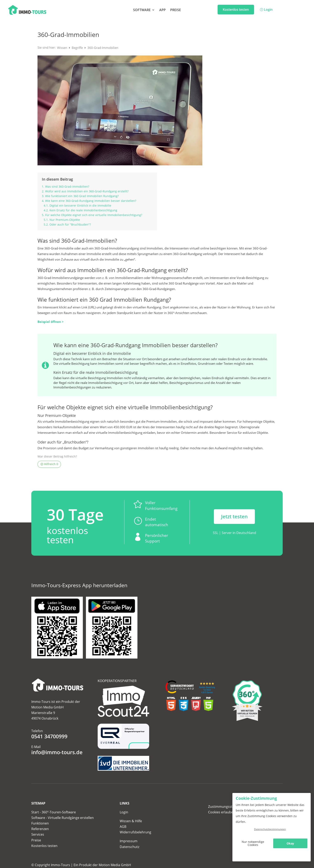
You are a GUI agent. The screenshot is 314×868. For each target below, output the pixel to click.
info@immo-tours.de (57, 752)
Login (268, 9)
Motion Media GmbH (115, 865)
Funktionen (40, 823)
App (162, 10)
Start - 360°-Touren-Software (54, 812)
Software (142, 10)
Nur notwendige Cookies (253, 843)
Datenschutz (129, 847)
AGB (123, 827)
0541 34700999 (49, 736)
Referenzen (40, 829)
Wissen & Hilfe (131, 821)
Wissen (63, 48)
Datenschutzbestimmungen (270, 829)
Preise (176, 10)
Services (38, 834)
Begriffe (78, 48)
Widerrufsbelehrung (135, 832)
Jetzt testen (234, 516)
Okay (290, 843)
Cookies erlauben (222, 812)
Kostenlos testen (236, 9)
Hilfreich (49, 464)
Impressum (129, 841)
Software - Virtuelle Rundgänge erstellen (63, 818)
